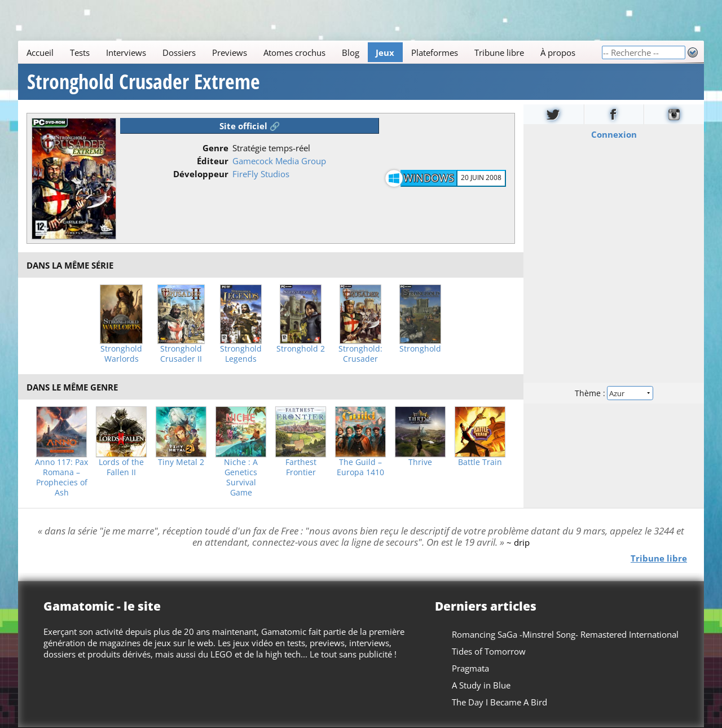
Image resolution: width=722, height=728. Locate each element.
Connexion (614, 134)
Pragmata (470, 668)
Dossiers (179, 52)
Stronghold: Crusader (360, 354)
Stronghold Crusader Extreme (144, 82)
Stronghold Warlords (121, 354)
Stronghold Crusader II (181, 354)
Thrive (420, 462)
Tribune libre (499, 52)
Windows (429, 178)
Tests (80, 52)
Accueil (40, 52)
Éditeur (213, 161)
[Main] (310, 52)
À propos (558, 52)
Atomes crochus (294, 52)
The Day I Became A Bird (499, 702)
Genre (215, 148)
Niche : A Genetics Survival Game (241, 477)
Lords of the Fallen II (121, 467)
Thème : (614, 393)
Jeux (385, 52)
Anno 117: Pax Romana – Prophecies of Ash (61, 477)
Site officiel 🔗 (250, 126)
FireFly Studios (261, 174)
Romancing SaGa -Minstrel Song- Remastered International (565, 634)
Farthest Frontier (301, 467)
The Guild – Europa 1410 (360, 467)
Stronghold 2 (301, 349)
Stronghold (420, 349)
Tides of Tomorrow (489, 651)
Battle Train (480, 462)
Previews (230, 52)
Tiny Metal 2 (181, 462)
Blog (351, 52)
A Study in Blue (481, 685)
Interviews (126, 52)
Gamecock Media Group (279, 161)
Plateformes (435, 52)
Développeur (201, 174)
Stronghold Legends (241, 354)
